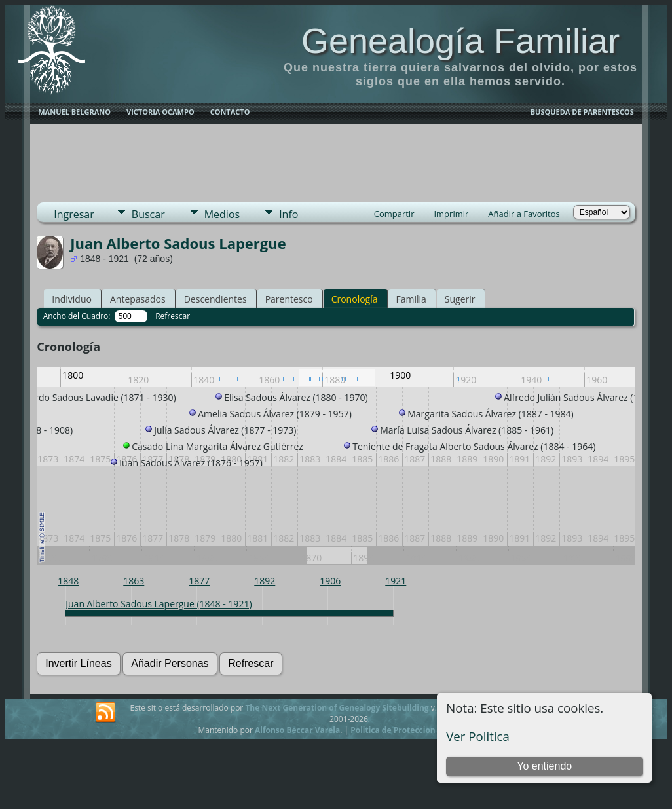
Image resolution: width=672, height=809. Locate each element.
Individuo (72, 299)
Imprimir (451, 214)
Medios (222, 214)
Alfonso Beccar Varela (297, 730)
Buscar (148, 214)
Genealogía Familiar (460, 41)
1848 (68, 581)
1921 (396, 581)
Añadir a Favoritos (524, 214)
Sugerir (460, 299)
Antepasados (138, 299)
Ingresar (74, 214)
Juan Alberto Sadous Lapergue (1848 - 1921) (159, 604)
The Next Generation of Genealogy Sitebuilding (337, 708)
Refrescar (173, 316)
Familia (411, 299)
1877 (199, 581)
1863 (134, 581)
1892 (265, 581)
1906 (330, 581)
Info (289, 214)
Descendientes (215, 299)
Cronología (355, 299)
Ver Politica (478, 736)
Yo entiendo (544, 766)
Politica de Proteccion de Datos (411, 730)
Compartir (394, 214)
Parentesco (289, 299)
